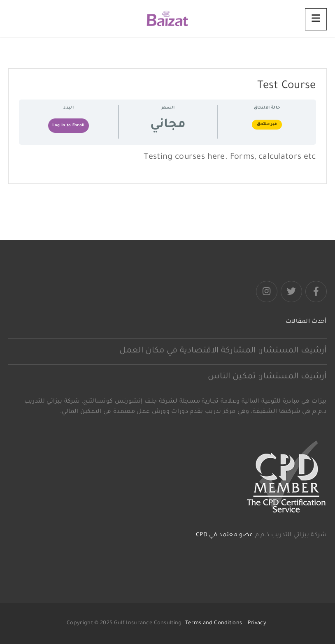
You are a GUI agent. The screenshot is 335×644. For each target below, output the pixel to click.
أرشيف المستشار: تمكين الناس (267, 377)
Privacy (257, 623)
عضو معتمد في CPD (224, 535)
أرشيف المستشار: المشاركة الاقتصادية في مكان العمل (223, 351)
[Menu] (316, 19)
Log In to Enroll (68, 126)
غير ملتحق (267, 124)
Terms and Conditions (214, 623)
